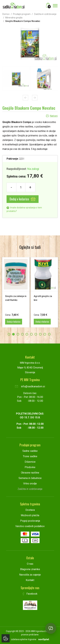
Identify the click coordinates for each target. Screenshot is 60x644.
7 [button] (36, 334)
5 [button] (27, 334)
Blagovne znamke (30, 569)
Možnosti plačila (30, 515)
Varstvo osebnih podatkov (30, 526)
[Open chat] (51, 628)
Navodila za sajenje (30, 575)
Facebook (30, 594)
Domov (6, 14)
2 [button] (13, 334)
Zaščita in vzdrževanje (45, 14)
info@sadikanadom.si (30, 386)
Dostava (30, 510)
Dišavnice (30, 462)
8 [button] (40, 334)
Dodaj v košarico (23, 199)
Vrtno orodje (30, 484)
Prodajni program (22, 14)
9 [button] (45, 334)
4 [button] (22, 334)
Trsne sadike (30, 456)
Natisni (54, 116)
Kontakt (30, 580)
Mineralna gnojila (14, 18)
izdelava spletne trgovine (24, 639)
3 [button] (18, 334)
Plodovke (30, 467)
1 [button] (9, 334)
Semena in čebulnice (30, 478)
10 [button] (49, 334)
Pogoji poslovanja (30, 521)
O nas (30, 564)
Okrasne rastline (30, 473)
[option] (16, 79)
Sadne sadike (30, 451)
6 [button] (31, 334)
